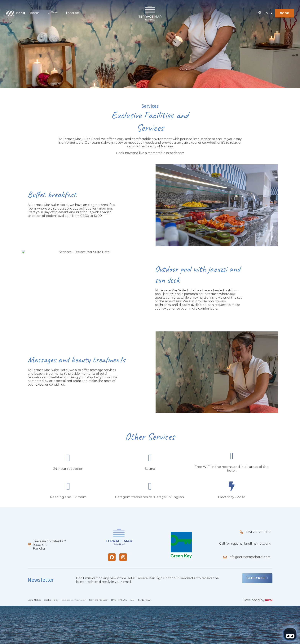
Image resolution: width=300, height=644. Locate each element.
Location (73, 13)
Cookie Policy (51, 600)
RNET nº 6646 (119, 600)
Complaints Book (99, 600)
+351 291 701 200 (258, 532)
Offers (53, 13)
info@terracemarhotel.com (250, 557)
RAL (132, 600)
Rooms (34, 13)
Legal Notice (34, 600)
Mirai (269, 600)
